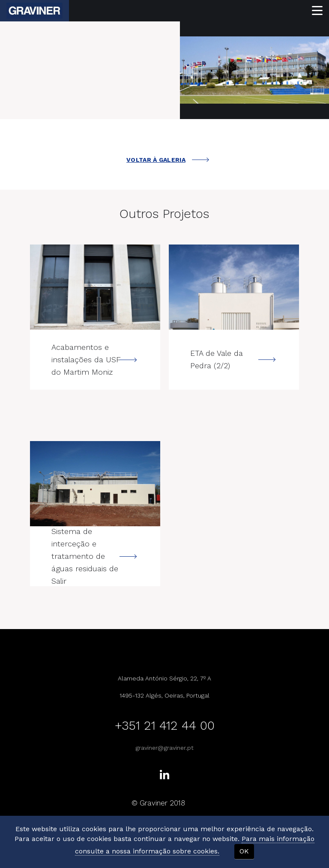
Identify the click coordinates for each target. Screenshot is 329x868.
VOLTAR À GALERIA (168, 160)
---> (95, 287)
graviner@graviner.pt (164, 748)
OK (244, 851)
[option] (254, 70)
